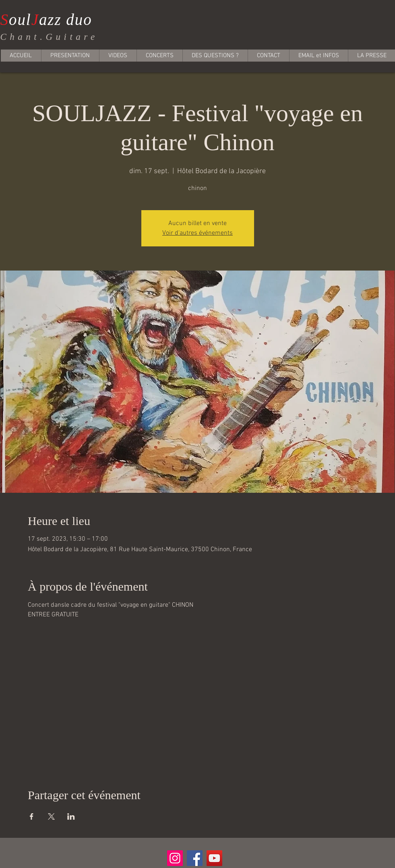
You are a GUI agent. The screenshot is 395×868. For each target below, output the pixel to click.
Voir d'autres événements (197, 233)
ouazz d (38, 20)
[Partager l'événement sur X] (51, 816)
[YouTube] (214, 858)
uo (84, 20)
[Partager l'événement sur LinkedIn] (71, 816)
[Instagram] (175, 858)
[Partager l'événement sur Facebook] (32, 816)
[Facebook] (195, 858)
